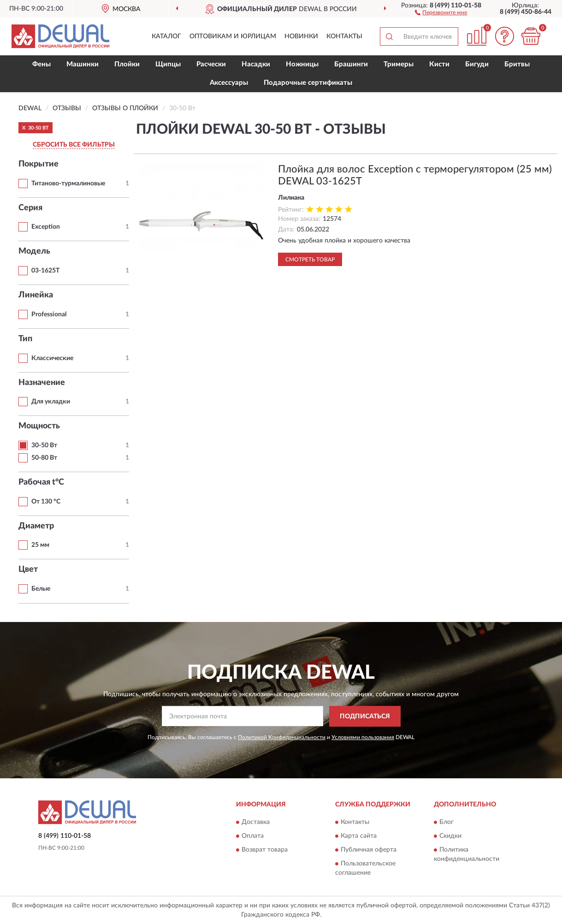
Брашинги (351, 64)
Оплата (253, 836)
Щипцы (168, 64)
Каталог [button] (166, 36)
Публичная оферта (369, 850)
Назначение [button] (42, 383)
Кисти (439, 64)
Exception (46, 227)
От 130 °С (46, 502)
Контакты (344, 36)
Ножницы (302, 64)
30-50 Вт (44, 445)
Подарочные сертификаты (308, 83)
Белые (41, 589)
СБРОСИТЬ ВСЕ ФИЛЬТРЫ (74, 145)
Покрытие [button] (38, 164)
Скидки (450, 836)
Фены (41, 64)
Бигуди (477, 64)
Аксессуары (229, 83)
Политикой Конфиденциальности (282, 737)
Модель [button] (34, 251)
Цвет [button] (28, 569)
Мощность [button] (39, 426)
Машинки (83, 64)
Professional (49, 314)
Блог (447, 823)
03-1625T (45, 271)
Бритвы (517, 64)
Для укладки (51, 402)
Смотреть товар (310, 260)
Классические (52, 358)
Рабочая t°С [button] (41, 482)
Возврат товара (265, 850)
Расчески (211, 64)
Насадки (256, 64)
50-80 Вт (44, 458)
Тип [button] (25, 339)
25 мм (40, 545)
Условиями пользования (363, 737)
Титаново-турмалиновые (68, 184)
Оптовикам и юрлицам (233, 36)
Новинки (301, 36)
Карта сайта (359, 836)
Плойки (127, 64)
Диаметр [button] (36, 526)
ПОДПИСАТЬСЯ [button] (365, 717)
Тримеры (399, 64)
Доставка (256, 823)
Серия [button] (30, 208)
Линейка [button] (36, 295)
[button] (441, 12)
